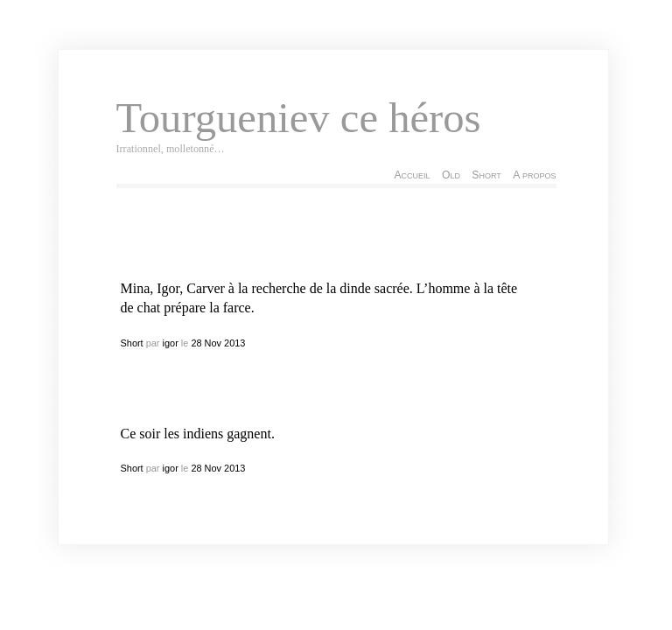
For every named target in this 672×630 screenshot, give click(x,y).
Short (486, 175)
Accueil (412, 175)
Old (451, 175)
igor (171, 343)
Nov (213, 343)
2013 (234, 343)
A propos (534, 175)
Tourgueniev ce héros (299, 118)
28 (196, 343)
